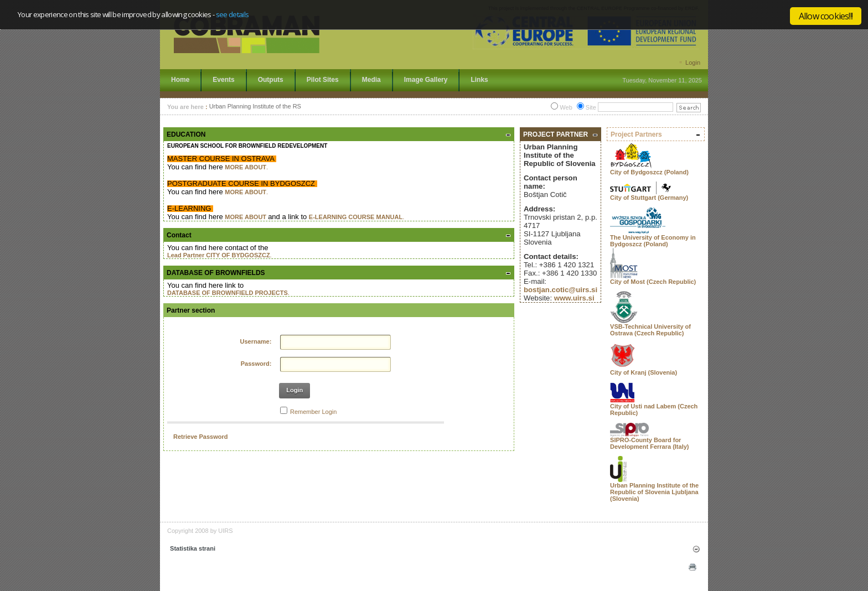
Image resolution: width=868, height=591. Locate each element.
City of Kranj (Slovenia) (644, 372)
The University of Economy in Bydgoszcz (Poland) (653, 241)
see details (232, 14)
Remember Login (313, 412)
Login (693, 63)
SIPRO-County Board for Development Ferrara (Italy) (649, 443)
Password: (256, 364)
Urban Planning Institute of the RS (255, 107)
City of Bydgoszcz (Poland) (649, 172)
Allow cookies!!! (826, 16)
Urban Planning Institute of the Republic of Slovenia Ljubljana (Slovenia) (654, 492)
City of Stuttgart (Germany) (649, 198)
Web (566, 107)
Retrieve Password (200, 437)
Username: (256, 341)
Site (591, 107)
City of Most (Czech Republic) (653, 282)
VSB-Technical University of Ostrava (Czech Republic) (650, 330)
